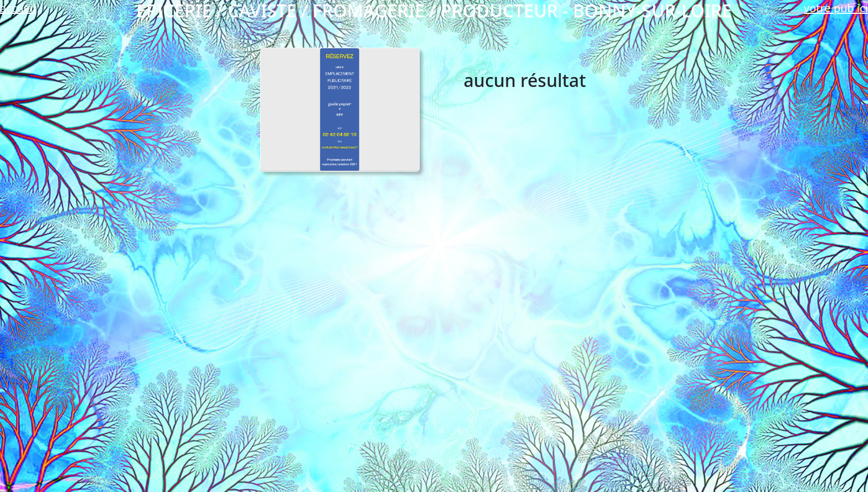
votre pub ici (836, 8)
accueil (18, 8)
